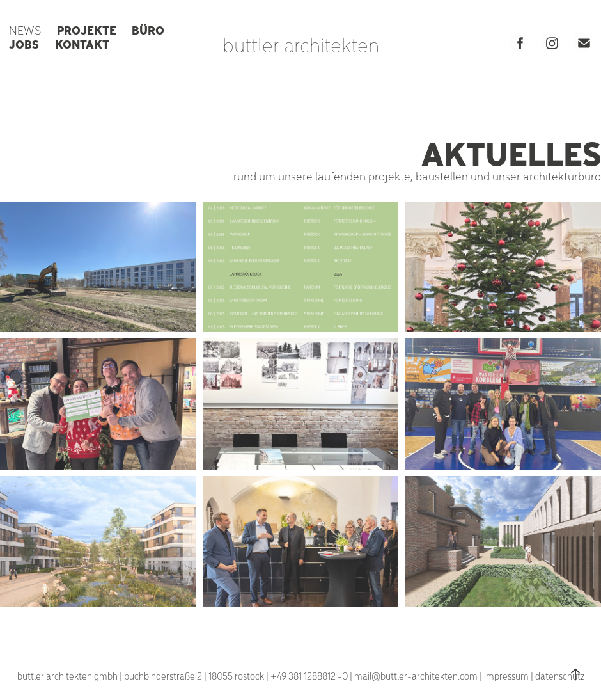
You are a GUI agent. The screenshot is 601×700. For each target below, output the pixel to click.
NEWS (25, 30)
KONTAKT (82, 44)
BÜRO (148, 29)
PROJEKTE (87, 29)
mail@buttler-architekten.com (416, 676)
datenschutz (560, 676)
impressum (506, 676)
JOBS (24, 44)
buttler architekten (301, 44)
